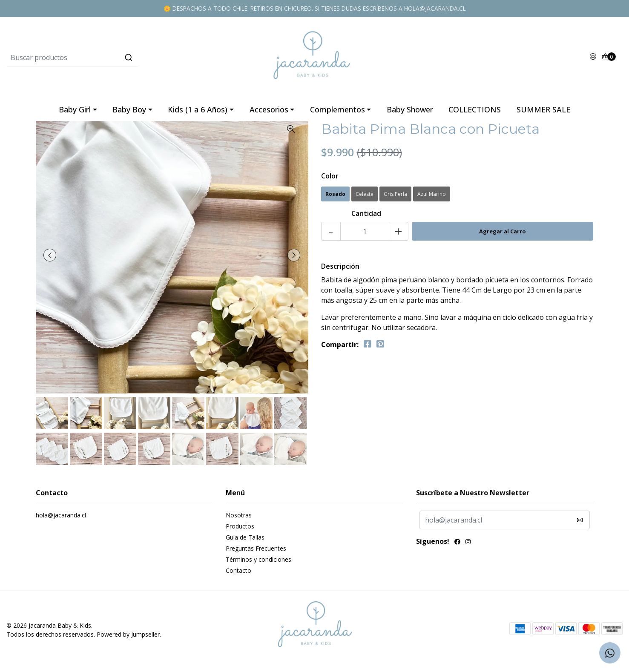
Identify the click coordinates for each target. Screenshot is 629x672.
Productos (240, 530)
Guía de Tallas (245, 541)
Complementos (337, 113)
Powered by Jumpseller (128, 638)
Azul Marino (432, 197)
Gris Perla (395, 197)
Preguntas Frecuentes (256, 552)
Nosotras (239, 518)
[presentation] (51, 258)
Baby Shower (410, 113)
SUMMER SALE (543, 113)
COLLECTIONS (475, 113)
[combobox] (109, 59)
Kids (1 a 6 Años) (198, 113)
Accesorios (269, 113)
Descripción (340, 270)
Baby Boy (129, 113)
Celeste (365, 197)
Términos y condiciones (258, 563)
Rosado (335, 197)
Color (330, 179)
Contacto (238, 574)
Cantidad (366, 217)
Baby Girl (75, 113)
